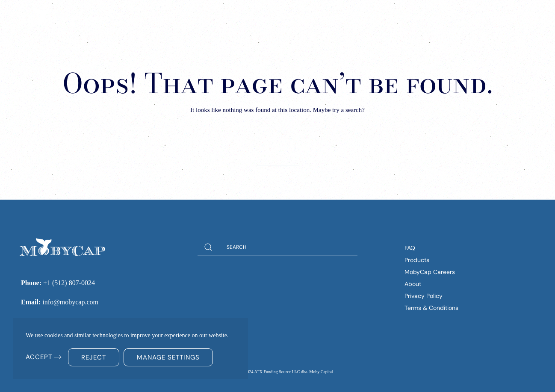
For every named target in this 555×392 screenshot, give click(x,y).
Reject (94, 357)
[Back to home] (60, 17)
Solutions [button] (299, 17)
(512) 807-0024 (499, 17)
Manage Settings (168, 357)
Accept (39, 357)
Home (258, 17)
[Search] (277, 156)
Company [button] (398, 17)
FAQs (436, 17)
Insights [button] (350, 17)
